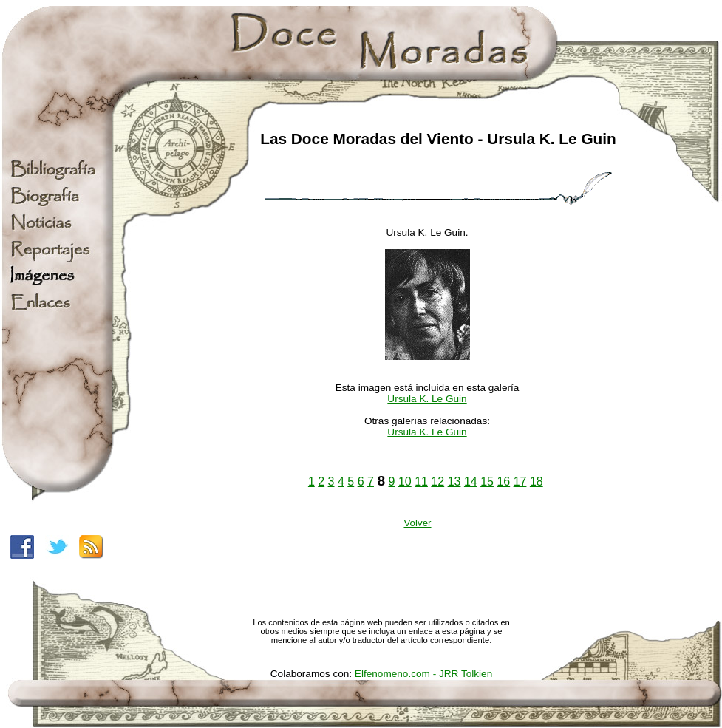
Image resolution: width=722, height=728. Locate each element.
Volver (417, 523)
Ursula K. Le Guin (427, 399)
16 (503, 482)
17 (520, 482)
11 (421, 482)
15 (487, 482)
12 (437, 482)
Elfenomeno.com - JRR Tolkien (423, 674)
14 (471, 482)
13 (454, 482)
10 (405, 482)
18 (537, 482)
